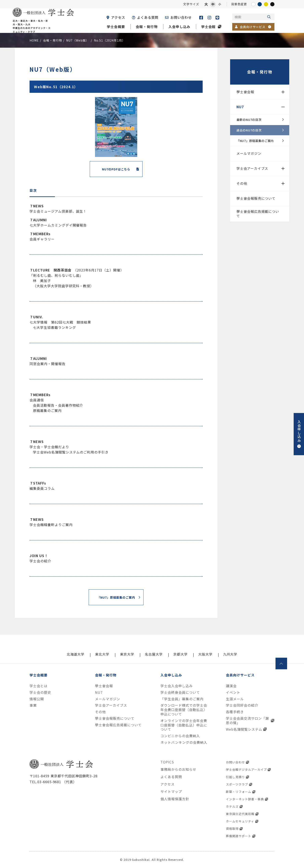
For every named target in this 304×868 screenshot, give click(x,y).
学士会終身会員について (180, 692)
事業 (33, 705)
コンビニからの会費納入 (180, 736)
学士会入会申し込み (177, 686)
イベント (233, 692)
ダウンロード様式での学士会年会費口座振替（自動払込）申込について (184, 710)
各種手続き (235, 712)
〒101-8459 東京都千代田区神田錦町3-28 (64, 776)
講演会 (231, 686)
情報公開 (37, 699)
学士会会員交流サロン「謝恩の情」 (247, 721)
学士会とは (39, 686)
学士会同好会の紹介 (242, 705)
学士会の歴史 (40, 692)
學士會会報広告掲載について (258, 214)
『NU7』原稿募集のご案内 (255, 141)
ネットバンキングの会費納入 (184, 742)
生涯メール (235, 699)
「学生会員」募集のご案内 (182, 699)
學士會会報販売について (256, 198)
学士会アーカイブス (252, 168)
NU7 (240, 107)
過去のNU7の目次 (249, 130)
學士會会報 (245, 92)
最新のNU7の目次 (249, 120)
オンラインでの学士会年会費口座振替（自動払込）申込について (184, 725)
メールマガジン (249, 153)
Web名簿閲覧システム (244, 729)
